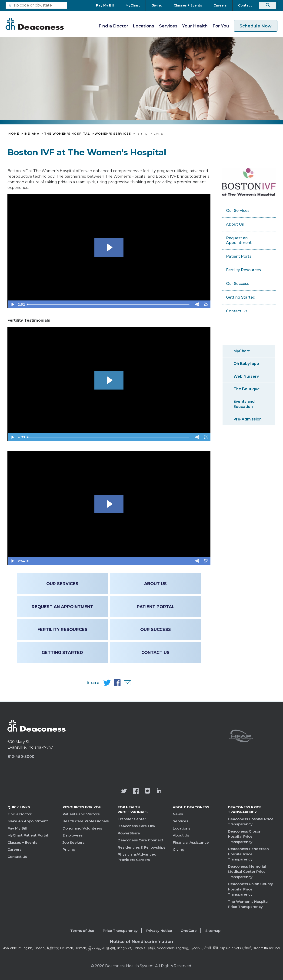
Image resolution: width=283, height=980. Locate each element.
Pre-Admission (248, 419)
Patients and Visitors (81, 814)
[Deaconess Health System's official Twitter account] (124, 791)
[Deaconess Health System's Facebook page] (136, 791)
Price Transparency (120, 931)
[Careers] (220, 5)
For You (221, 26)
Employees (73, 835)
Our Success (156, 629)
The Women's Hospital (67, 134)
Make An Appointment (28, 821)
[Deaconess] (35, 24)
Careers (14, 849)
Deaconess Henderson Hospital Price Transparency (248, 854)
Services (168, 26)
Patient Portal (156, 607)
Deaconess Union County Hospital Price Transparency (250, 889)
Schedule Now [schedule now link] (256, 26)
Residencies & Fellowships (141, 847)
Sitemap (213, 931)
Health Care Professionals (86, 821)
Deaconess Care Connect (140, 840)
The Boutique (247, 389)
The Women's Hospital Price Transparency (248, 904)
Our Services (62, 584)
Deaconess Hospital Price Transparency (251, 822)
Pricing (69, 849)
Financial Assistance (191, 842)
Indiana (32, 134)
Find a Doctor (113, 26)
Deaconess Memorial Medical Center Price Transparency (247, 872)
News (178, 814)
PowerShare (129, 833)
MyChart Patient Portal (28, 835)
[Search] (268, 5)
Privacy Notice (159, 931)
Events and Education (244, 404)
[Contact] (245, 5)
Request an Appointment (62, 607)
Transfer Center (132, 819)
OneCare (189, 931)
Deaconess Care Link (137, 826)
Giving (179, 849)
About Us (155, 584)
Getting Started (62, 652)
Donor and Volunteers (82, 828)
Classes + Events (22, 842)
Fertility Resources (62, 629)
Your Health (195, 26)
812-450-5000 (21, 757)
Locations (143, 26)
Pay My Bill (17, 828)
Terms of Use (82, 931)
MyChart (242, 351)
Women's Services (113, 134)
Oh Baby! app (246, 364)
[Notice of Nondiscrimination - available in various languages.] (141, 943)
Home (14, 134)
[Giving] (157, 5)
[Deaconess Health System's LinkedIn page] (159, 791)
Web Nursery (246, 376)
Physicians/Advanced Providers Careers (137, 857)
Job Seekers (73, 842)
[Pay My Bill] (108, 5)
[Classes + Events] (188, 5)
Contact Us (155, 652)
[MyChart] (133, 5)
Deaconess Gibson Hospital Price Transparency (245, 837)
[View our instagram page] (147, 791)
